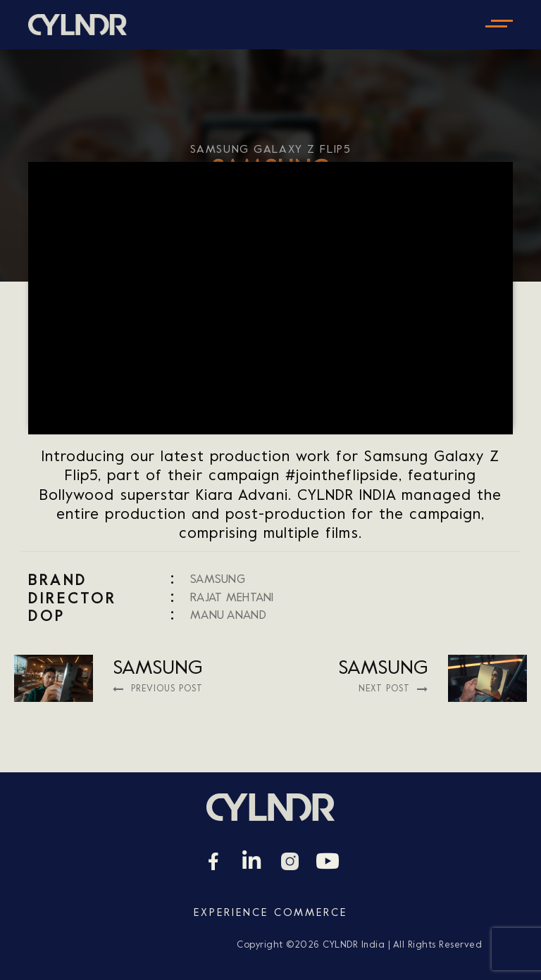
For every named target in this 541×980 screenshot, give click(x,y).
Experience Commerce (270, 913)
